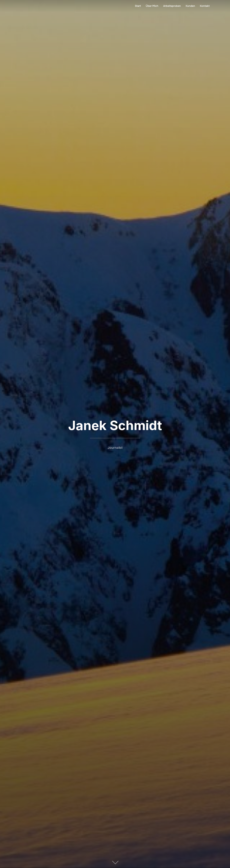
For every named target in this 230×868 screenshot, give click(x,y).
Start (138, 6)
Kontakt (205, 6)
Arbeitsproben (172, 6)
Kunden (190, 6)
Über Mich (152, 6)
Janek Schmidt (115, 425)
